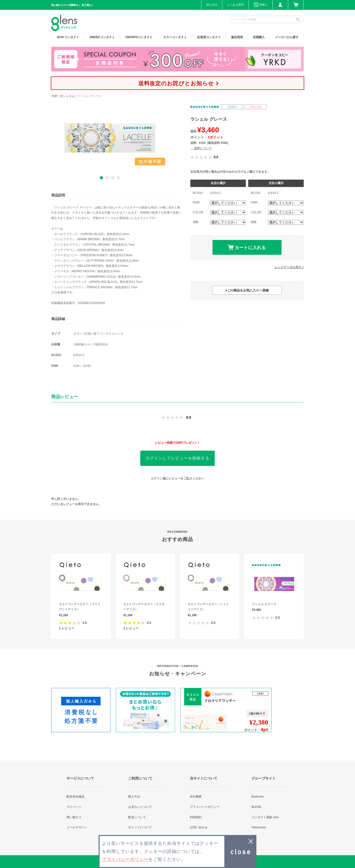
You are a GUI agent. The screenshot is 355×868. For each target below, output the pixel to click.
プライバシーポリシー (205, 807)
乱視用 (209, 37)
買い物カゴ (74, 817)
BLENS (256, 807)
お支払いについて (140, 807)
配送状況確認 (75, 797)
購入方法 (212, 5)
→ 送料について (201, 148)
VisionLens (259, 827)
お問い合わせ (199, 827)
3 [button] (113, 178)
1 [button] (101, 178)
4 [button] (118, 178)
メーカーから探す (287, 37)
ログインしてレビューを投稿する (177, 458)
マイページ (74, 807)
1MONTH (139, 37)
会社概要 (196, 797)
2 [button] (107, 178)
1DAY (68, 37)
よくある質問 (235, 5)
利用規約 (196, 817)
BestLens (258, 797)
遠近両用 (237, 37)
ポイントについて (140, 827)
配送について (137, 817)
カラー (175, 37)
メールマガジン (77, 827)
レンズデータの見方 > (289, 267)
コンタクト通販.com (265, 817)
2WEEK (102, 37)
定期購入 (259, 37)
